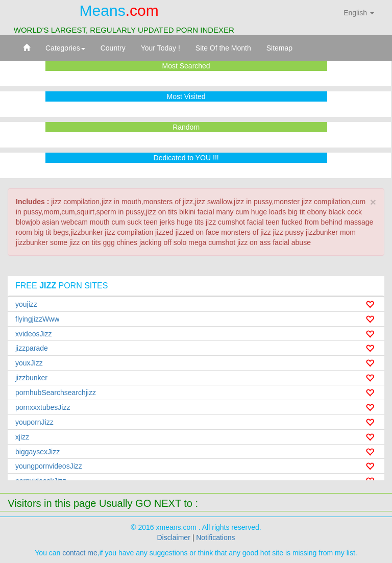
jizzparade (32, 348)
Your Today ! (161, 48)
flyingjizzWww (37, 319)
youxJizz (29, 363)
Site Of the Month (223, 48)
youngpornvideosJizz (49, 466)
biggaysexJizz (38, 452)
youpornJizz (34, 422)
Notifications (215, 537)
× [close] (373, 202)
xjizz (22, 437)
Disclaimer (173, 537)
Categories (65, 48)
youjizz (26, 304)
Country (113, 48)
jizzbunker (31, 378)
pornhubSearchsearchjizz (56, 393)
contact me (80, 553)
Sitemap (279, 48)
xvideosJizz (34, 334)
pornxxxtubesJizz (43, 407)
